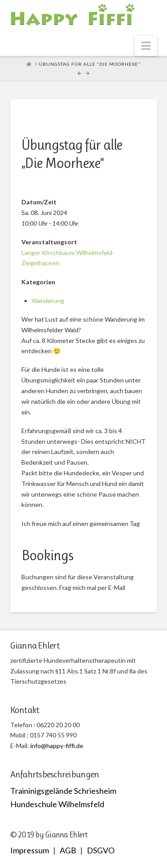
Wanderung (48, 301)
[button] (146, 46)
